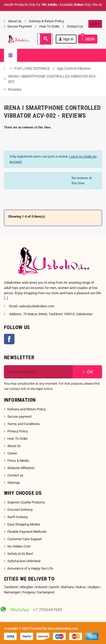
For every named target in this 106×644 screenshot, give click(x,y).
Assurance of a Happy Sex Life (30, 568)
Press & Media (18, 461)
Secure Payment (18, 26)
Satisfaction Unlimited (24, 561)
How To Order (47, 26)
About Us (13, 21)
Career (12, 453)
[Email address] (38, 372)
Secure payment (19, 417)
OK (87, 372)
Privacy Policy (18, 431)
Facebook (9, 339)
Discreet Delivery (20, 510)
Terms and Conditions (24, 424)
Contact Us (73, 26)
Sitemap (14, 483)
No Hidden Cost (19, 546)
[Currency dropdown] (95, 24)
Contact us (15, 475)
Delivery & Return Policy (44, 21)
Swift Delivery (18, 517)
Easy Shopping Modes (24, 524)
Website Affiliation (21, 468)
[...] (6, 298)
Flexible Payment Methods (27, 532)
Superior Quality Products (26, 502)
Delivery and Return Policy (27, 409)
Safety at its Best (20, 554)
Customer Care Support (25, 539)
